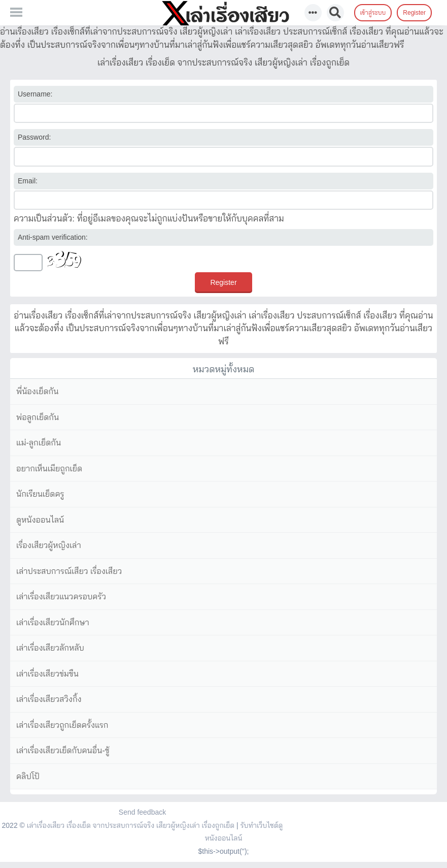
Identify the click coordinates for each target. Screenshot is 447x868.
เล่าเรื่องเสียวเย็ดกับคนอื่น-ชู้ (63, 750)
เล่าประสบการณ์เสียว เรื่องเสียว (69, 571)
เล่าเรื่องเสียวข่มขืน (47, 674)
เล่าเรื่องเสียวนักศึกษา (53, 622)
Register (414, 13)
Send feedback (142, 812)
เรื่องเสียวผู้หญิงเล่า (49, 545)
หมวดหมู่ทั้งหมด (224, 369)
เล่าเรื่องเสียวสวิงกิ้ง (49, 699)
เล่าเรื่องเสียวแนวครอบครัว (61, 597)
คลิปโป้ (28, 776)
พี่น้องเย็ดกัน (37, 391)
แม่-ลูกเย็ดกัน (39, 443)
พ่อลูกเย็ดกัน (38, 417)
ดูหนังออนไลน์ (40, 520)
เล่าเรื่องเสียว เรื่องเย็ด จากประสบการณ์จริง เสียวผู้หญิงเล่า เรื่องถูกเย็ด (131, 825)
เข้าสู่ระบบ (373, 13)
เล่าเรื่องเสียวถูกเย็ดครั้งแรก (62, 725)
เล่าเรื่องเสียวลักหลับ (50, 648)
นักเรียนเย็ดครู (40, 494)
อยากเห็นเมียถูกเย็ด (49, 469)
